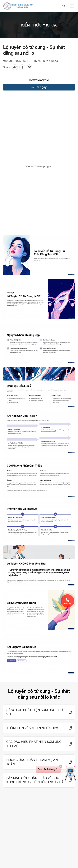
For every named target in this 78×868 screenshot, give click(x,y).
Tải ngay (39, 87)
